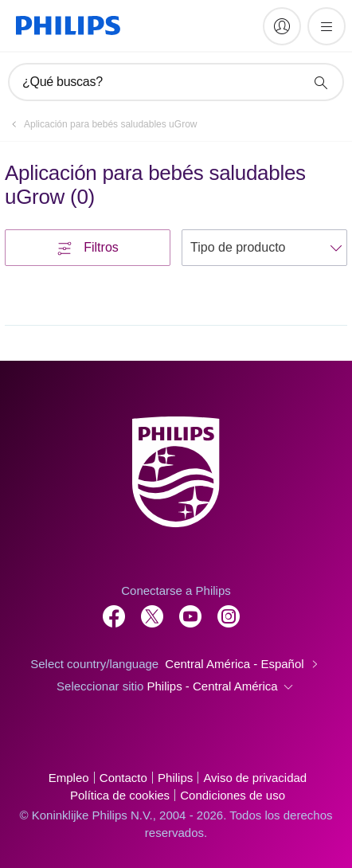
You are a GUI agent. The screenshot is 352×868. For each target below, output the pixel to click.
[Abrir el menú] (327, 26)
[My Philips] (282, 26)
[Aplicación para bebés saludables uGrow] (101, 124)
